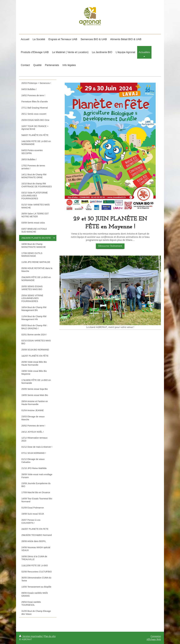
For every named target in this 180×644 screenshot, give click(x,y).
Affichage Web (154, 639)
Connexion (156, 636)
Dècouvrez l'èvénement (110, 246)
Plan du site (50, 636)
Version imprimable (31, 636)
